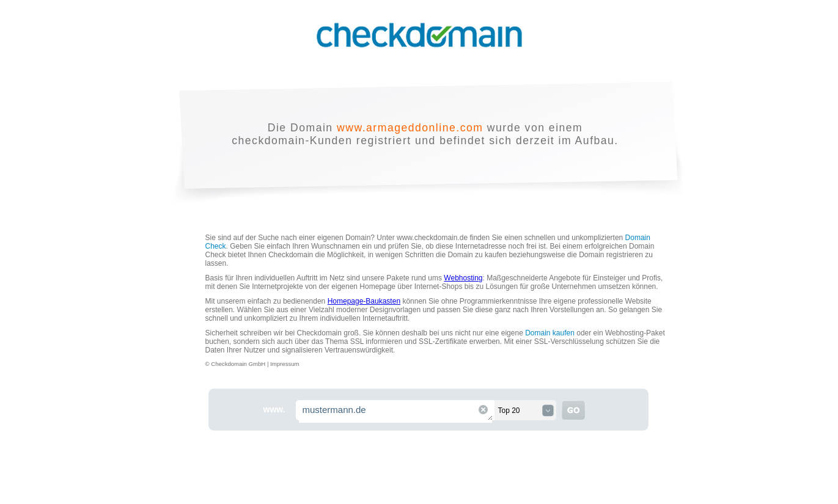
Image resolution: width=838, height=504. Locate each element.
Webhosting (463, 278)
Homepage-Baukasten (364, 301)
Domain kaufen (550, 333)
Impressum (285, 364)
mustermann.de (396, 411)
